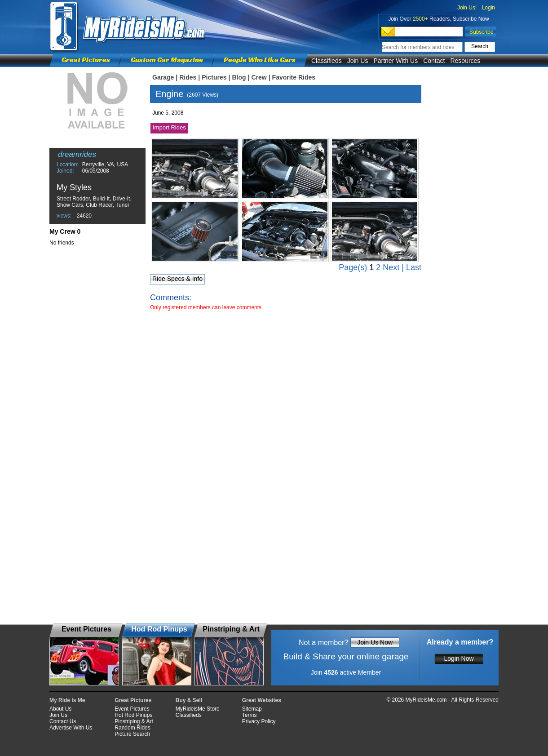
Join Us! (467, 8)
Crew (259, 77)
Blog (239, 77)
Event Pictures (132, 709)
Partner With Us (396, 61)
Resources (465, 61)
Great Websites (262, 700)
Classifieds (327, 61)
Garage (163, 77)
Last (414, 267)
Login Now (459, 658)
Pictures (214, 77)
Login (488, 8)
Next (391, 267)
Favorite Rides (294, 77)
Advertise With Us (71, 728)
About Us (60, 709)
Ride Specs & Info (177, 279)
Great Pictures (86, 60)
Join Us (358, 61)
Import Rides (169, 127)
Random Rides (132, 728)
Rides (188, 77)
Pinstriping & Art (134, 721)
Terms (250, 715)
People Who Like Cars (260, 60)
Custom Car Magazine (167, 60)
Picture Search (132, 734)
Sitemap (252, 709)
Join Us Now (375, 642)
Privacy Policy (259, 721)
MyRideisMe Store (198, 709)
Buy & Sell (189, 700)
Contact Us (63, 721)
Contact (434, 61)
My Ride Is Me (67, 700)
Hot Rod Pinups (133, 715)
